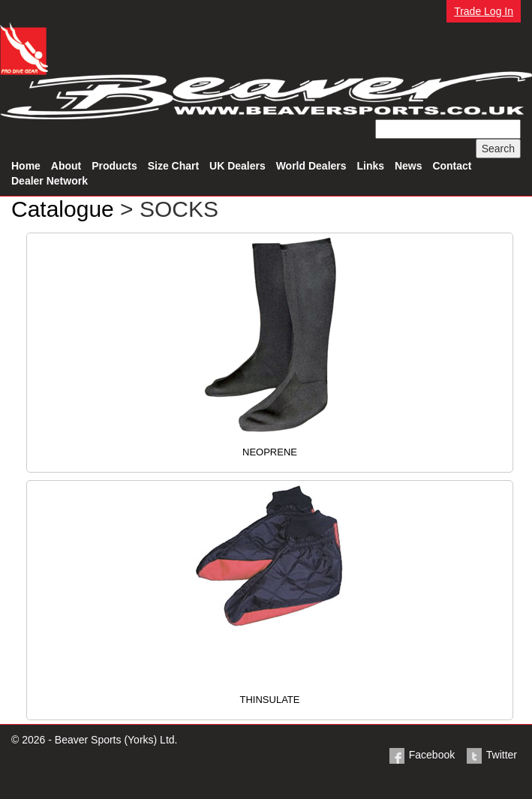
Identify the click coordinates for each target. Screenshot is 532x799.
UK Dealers (237, 166)
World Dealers (311, 166)
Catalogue (63, 209)
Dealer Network (50, 181)
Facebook (421, 755)
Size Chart (173, 166)
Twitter (491, 755)
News (409, 166)
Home (26, 166)
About (66, 166)
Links (370, 166)
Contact (452, 166)
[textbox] (448, 129)
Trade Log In (484, 11)
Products (114, 166)
